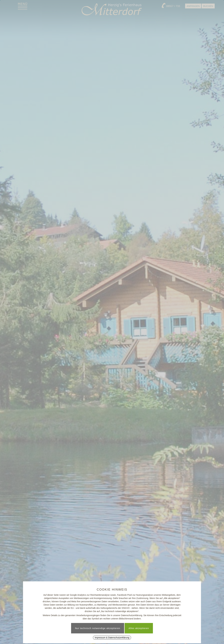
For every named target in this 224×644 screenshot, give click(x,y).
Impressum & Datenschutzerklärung (112, 638)
